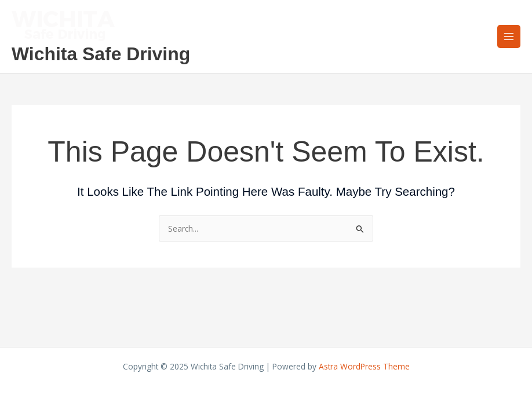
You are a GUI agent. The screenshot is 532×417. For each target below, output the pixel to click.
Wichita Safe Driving (101, 54)
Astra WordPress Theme (364, 366)
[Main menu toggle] (509, 37)
